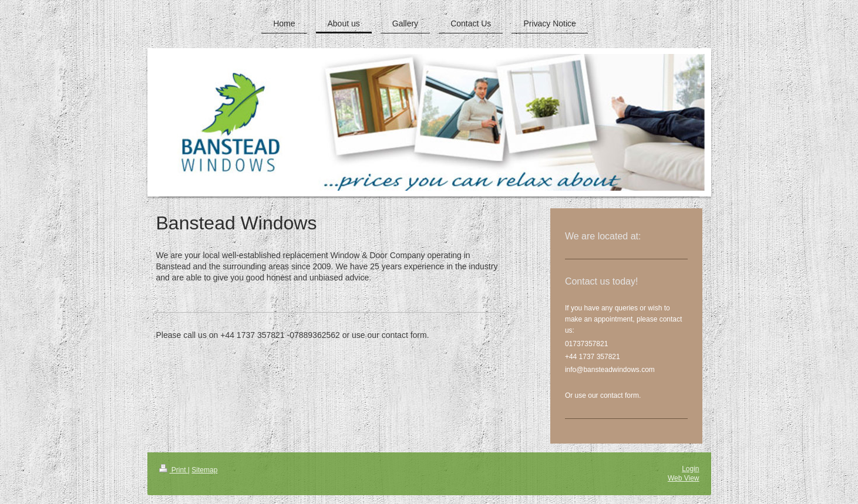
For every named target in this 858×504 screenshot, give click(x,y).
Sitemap (204, 470)
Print (174, 470)
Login (690, 469)
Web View (684, 478)
